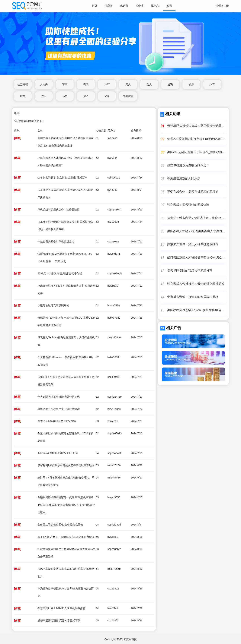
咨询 (170, 84)
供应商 (109, 6)
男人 (128, 84)
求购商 (124, 6)
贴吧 (169, 6)
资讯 (86, 84)
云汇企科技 (130, 639)
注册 (226, 6)
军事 (65, 84)
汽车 (44, 96)
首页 (95, 6)
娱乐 (191, 84)
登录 (219, 6)
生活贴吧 (23, 84)
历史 (65, 96)
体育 (212, 84)
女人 (149, 84)
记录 (107, 96)
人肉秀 (44, 84)
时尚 (23, 96)
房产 (86, 96)
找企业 (140, 6)
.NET (107, 84)
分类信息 (128, 96)
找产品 (155, 6)
